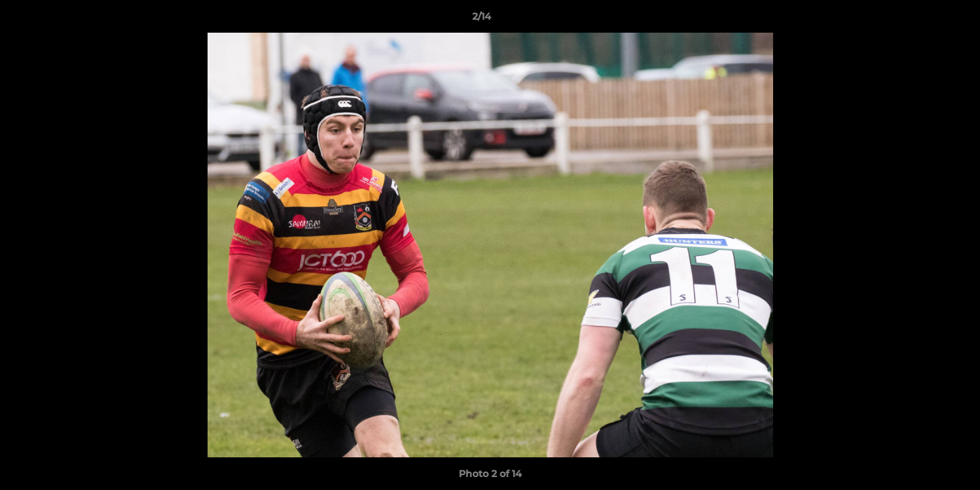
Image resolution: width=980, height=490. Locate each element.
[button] (923, 20)
